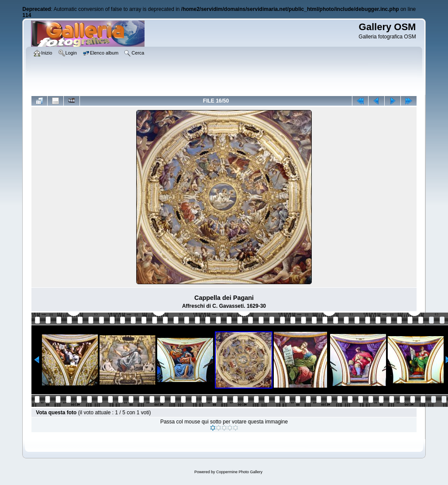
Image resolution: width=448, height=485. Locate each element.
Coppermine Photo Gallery (239, 472)
